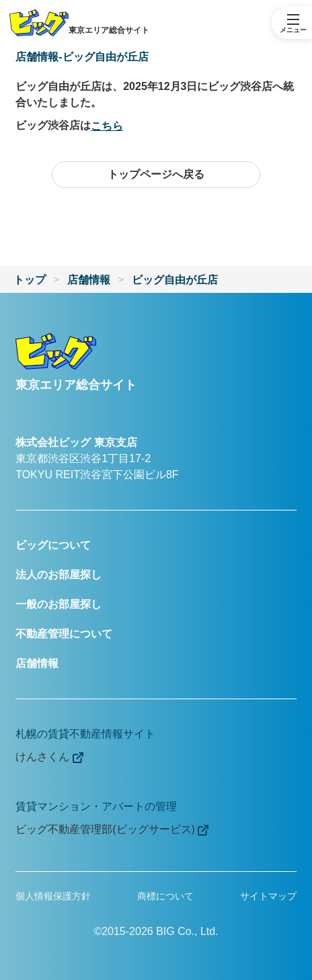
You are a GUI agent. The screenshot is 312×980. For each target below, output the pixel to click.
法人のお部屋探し (58, 575)
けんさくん (49, 757)
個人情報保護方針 (53, 896)
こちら (107, 126)
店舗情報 (89, 280)
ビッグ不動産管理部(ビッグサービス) (112, 830)
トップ (30, 280)
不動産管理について (64, 634)
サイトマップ (268, 896)
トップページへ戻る (156, 174)
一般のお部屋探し (58, 604)
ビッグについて (53, 545)
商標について (165, 896)
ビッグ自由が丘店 (175, 280)
